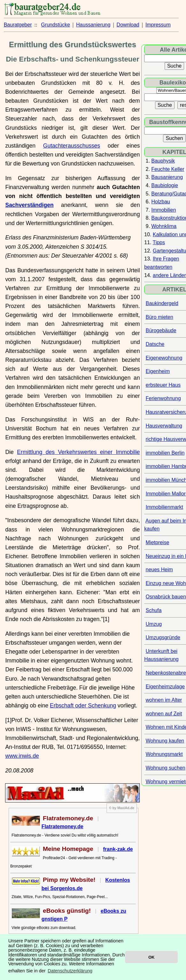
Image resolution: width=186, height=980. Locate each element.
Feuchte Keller (168, 169)
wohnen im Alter (164, 700)
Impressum (158, 25)
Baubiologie (165, 185)
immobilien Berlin (165, 453)
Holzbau (161, 202)
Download (128, 25)
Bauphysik (163, 161)
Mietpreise (158, 542)
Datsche (155, 344)
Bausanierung (167, 177)
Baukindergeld (162, 303)
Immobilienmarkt (164, 507)
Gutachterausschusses (72, 146)
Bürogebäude (161, 330)
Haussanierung (93, 25)
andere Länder (169, 275)
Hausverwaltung (164, 426)
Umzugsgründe (163, 637)
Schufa (154, 610)
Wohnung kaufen (165, 741)
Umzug (154, 624)
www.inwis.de (22, 756)
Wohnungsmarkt (164, 754)
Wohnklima (164, 226)
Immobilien (164, 210)
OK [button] (151, 957)
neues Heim (159, 570)
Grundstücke (56, 25)
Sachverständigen (29, 205)
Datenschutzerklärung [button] (70, 971)
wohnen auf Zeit (164, 714)
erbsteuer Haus (163, 385)
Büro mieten (160, 317)
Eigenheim (158, 371)
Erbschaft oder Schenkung (83, 706)
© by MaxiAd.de (122, 808)
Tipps (159, 242)
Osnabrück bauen (166, 597)
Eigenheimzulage (165, 687)
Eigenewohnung (164, 358)
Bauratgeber (18, 25)
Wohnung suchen (166, 768)
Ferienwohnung (163, 398)
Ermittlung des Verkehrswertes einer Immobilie (78, 452)
